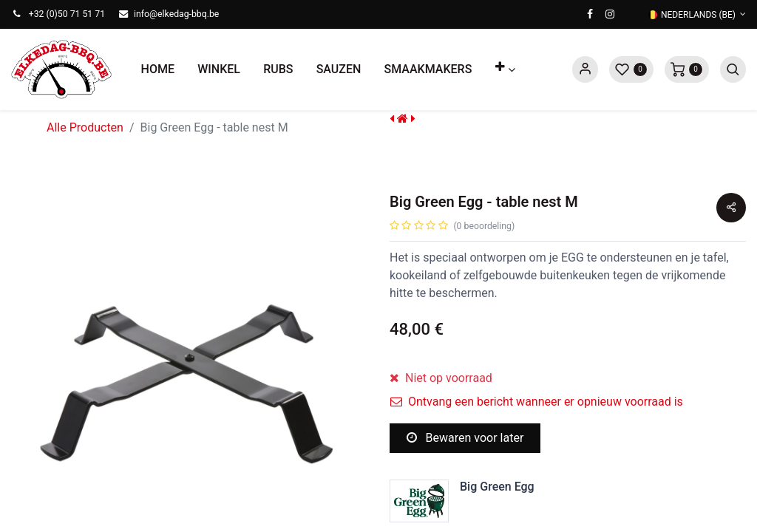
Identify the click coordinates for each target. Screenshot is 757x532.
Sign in (585, 69)
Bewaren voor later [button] (465, 438)
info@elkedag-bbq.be (176, 14)
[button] (505, 69)
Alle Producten (85, 127)
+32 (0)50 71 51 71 (67, 14)
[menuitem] (158, 69)
